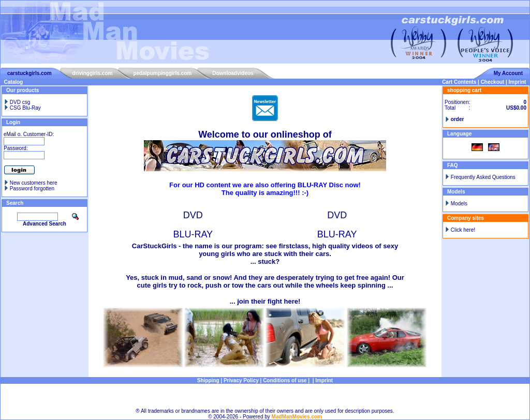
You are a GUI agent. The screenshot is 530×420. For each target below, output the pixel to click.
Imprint (518, 82)
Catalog (14, 82)
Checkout (493, 82)
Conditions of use (285, 380)
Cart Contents (459, 82)
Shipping (208, 380)
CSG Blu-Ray (22, 108)
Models (459, 204)
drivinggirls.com (93, 73)
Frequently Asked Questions (483, 177)
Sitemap (265, 396)
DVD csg (17, 102)
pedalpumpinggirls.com (162, 73)
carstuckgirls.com (30, 73)
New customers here (34, 183)
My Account (508, 73)
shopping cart (464, 90)
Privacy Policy (241, 380)
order (458, 119)
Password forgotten (32, 189)
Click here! (463, 230)
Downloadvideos (233, 73)
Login (13, 122)
